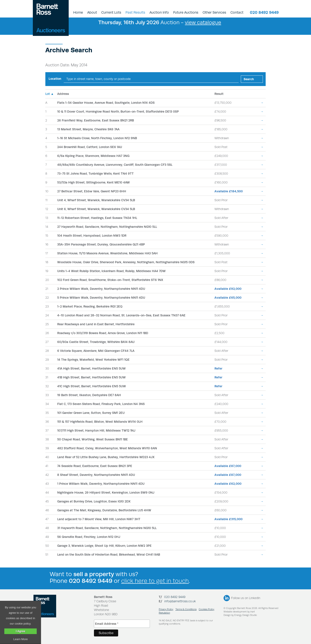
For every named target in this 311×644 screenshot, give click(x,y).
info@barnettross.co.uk (180, 601)
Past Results (135, 12)
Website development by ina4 (239, 612)
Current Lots (111, 12)
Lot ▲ (50, 94)
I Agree (21, 631)
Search (249, 79)
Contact (237, 12)
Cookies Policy (206, 609)
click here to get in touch (155, 581)
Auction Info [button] (159, 12)
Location (55, 79)
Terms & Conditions (186, 609)
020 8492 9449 (264, 12)
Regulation (164, 613)
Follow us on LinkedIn (246, 598)
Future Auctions (186, 12)
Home (78, 12)
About (92, 12)
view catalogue (203, 22)
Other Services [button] (214, 12)
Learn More (21, 639)
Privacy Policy (166, 609)
